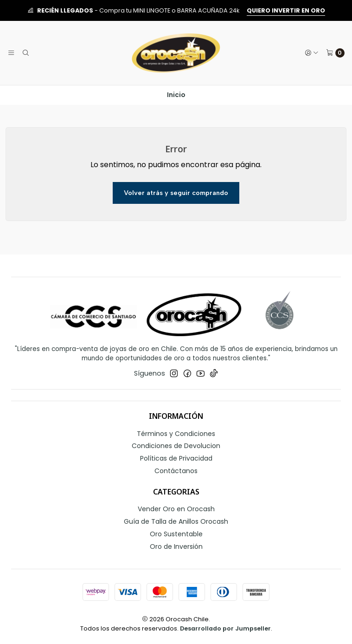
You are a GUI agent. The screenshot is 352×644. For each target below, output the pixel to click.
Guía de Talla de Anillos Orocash (176, 521)
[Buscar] (25, 53)
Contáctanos (176, 471)
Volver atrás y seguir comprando (176, 193)
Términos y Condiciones (176, 434)
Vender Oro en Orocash (176, 509)
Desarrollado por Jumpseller (225, 628)
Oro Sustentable (176, 534)
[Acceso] (312, 53)
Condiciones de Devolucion (176, 446)
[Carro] (335, 53)
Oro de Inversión (176, 546)
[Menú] (11, 53)
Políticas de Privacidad (176, 458)
